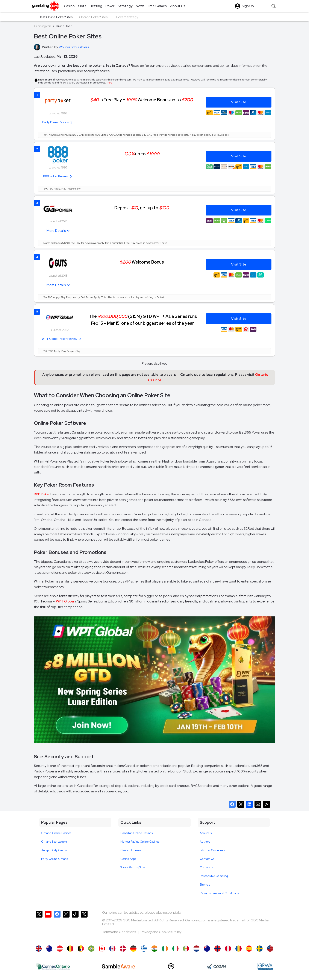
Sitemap (205, 885)
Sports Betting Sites (133, 867)
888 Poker (42, 494)
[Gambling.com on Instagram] (66, 926)
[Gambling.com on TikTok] (75, 926)
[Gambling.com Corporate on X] (84, 926)
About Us (206, 833)
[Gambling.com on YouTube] (48, 926)
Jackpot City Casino (54, 850)
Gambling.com (43, 26)
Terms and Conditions (119, 932)
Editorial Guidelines (212, 850)
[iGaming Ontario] (53, 966)
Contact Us (207, 859)
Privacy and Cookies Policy (161, 932)
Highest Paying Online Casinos (140, 842)
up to (142, 154)
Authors (205, 842)
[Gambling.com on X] (39, 926)
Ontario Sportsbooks (54, 842)
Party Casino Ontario (55, 859)
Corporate (207, 867)
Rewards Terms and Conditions (219, 893)
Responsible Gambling (214, 876)
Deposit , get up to (142, 208)
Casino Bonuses (131, 850)
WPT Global (65, 601)
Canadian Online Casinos (136, 833)
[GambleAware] (118, 966)
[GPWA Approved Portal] (265, 966)
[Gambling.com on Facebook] (57, 926)
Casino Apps (128, 859)
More (109, 83)
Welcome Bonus (142, 262)
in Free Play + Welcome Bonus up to (142, 100)
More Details (56, 231)
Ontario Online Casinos (56, 833)
